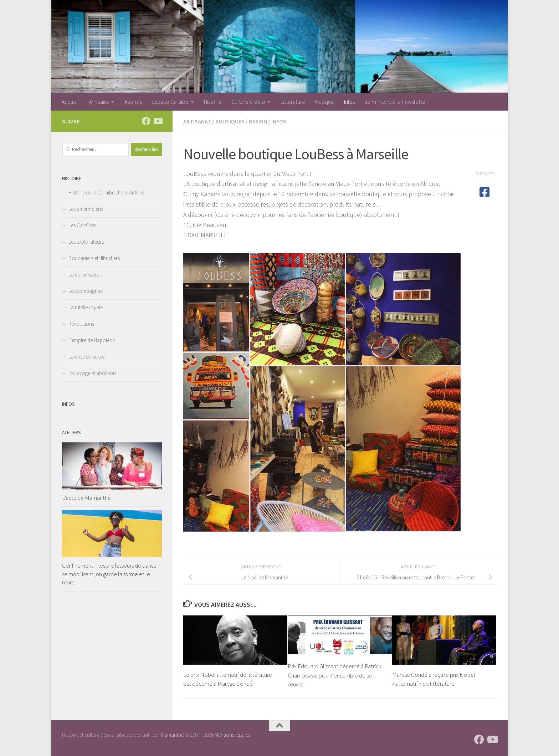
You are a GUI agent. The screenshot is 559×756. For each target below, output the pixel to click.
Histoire (213, 102)
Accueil (70, 102)
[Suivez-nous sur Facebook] (146, 121)
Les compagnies (86, 291)
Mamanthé (172, 735)
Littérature (293, 102)
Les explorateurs (86, 242)
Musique (325, 102)
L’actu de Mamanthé (86, 498)
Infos (349, 102)
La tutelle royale (86, 307)
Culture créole (248, 102)
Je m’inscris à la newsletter (396, 102)
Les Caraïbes (82, 225)
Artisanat (197, 121)
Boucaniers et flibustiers (94, 258)
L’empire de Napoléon (92, 340)
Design (258, 121)
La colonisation (85, 275)
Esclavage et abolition (92, 373)
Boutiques (230, 121)
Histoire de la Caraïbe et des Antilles (106, 192)
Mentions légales (232, 735)
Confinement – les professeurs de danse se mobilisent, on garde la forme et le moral (109, 574)
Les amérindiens (86, 209)
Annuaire (99, 102)
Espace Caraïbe (170, 102)
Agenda (133, 102)
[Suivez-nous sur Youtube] (158, 121)
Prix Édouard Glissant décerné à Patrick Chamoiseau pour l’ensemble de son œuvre (334, 675)
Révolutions (81, 324)
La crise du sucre (86, 357)
